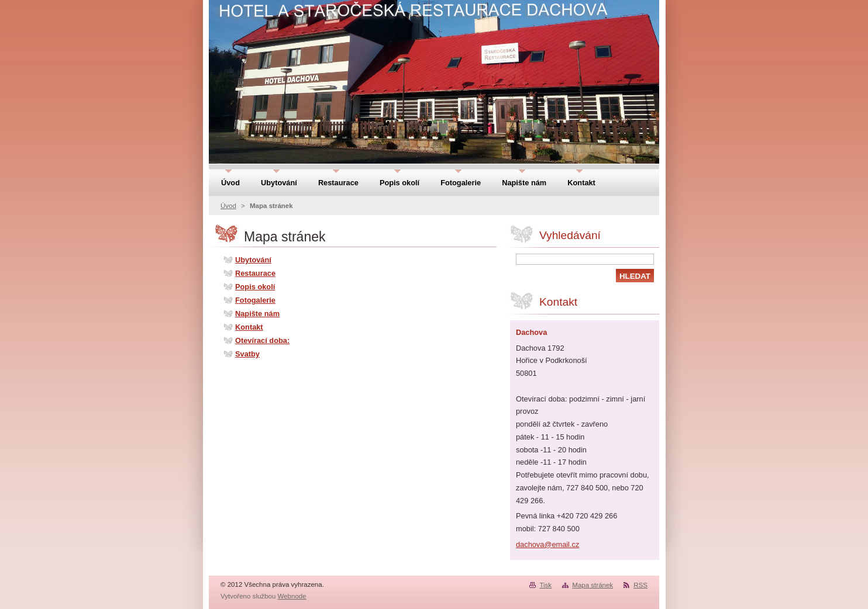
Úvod (228, 206)
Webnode (292, 596)
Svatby (247, 354)
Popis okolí (255, 287)
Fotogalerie (255, 300)
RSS (640, 585)
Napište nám (257, 314)
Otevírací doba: (262, 340)
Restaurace (255, 273)
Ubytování (253, 260)
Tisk (545, 585)
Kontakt (249, 327)
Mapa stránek (593, 585)
